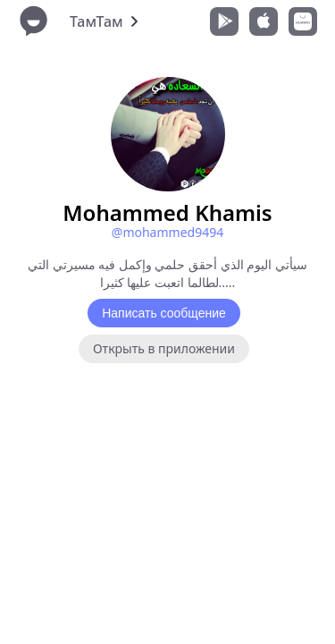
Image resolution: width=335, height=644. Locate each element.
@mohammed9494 (167, 232)
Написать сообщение (164, 313)
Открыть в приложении (164, 348)
